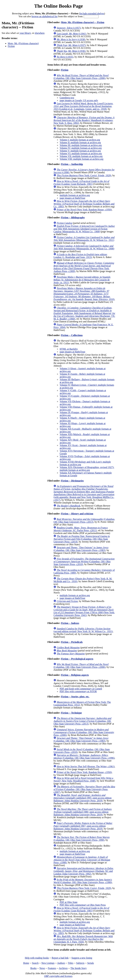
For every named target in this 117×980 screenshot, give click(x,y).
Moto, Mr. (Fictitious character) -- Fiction (83, 22)
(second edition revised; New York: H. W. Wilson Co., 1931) (83, 630)
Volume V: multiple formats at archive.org (80, 151)
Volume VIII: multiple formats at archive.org (81, 159)
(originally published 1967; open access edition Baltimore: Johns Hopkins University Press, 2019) (83, 826)
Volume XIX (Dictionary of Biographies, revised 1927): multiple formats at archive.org (87, 469)
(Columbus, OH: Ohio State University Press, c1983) (81, 549)
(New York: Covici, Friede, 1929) (84, 175)
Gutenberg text (67, 98)
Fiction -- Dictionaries (72, 481)
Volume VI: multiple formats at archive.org (81, 153)
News (42, 968)
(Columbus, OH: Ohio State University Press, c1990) (83, 881)
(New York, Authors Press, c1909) (84, 267)
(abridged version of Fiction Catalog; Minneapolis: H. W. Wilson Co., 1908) (84, 229)
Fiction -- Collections (72, 335)
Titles (71, 963)
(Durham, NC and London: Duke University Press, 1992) (84, 871)
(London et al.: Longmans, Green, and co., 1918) (83, 106)
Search (35, 963)
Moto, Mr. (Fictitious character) (23, 43)
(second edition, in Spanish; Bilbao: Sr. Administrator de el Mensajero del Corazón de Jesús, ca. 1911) (82, 280)
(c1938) (71, 39)
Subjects (80, 963)
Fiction (11, 46)
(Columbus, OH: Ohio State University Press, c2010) (84, 562)
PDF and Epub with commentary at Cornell (81, 689)
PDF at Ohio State (68, 902)
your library (25, 33)
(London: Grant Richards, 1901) (81, 183)
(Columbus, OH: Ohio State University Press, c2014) (82, 539)
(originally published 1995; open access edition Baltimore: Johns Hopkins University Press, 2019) (82, 798)
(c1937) (71, 45)
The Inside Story (79, 968)
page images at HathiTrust (72, 198)
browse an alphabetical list (44, 16)
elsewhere (40, 33)
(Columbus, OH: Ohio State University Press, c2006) (81, 77)
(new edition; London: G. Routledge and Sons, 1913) (80, 256)
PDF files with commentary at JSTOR (78, 691)
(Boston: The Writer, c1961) (86, 766)
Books (33, 968)
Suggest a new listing (82, 958)
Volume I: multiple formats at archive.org (80, 140)
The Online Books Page (58, 6)
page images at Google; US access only (79, 100)
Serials (91, 963)
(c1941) (71, 34)
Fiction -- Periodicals (72, 642)
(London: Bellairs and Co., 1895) (84, 204)
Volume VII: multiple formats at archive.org (81, 156)
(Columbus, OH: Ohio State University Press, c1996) (84, 757)
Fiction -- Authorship (72, 164)
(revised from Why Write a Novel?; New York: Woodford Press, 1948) (83, 779)
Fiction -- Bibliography (73, 218)
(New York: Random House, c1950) (84, 210)
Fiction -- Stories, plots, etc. (75, 697)
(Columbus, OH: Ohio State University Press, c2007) (84, 789)
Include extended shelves (92, 13)
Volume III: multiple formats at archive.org (81, 145)
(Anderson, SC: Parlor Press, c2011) (81, 529)
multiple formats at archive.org (75, 195)
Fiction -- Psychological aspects (77, 659)
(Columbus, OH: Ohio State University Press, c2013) (84, 520)
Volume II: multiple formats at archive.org (80, 142)
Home (26, 963)
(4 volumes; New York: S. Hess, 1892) (84, 120)
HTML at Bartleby (69, 349)
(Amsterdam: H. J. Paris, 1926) (83, 939)
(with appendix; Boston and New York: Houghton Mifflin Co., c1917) (84, 493)
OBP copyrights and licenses (58, 976)
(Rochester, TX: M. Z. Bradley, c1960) (84, 313)
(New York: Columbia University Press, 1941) (84, 611)
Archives (63, 968)
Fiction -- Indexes (70, 623)
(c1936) (71, 51)
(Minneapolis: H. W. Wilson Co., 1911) (84, 239)
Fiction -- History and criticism (77, 514)
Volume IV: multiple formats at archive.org (81, 148)
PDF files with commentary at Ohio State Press (83, 905)
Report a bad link (60, 958)
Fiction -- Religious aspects (75, 675)
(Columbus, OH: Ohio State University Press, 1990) (82, 839)
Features (52, 968)
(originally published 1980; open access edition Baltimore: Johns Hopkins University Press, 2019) (83, 812)
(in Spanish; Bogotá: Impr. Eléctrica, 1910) (84, 294)
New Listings (48, 963)
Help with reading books (37, 958)
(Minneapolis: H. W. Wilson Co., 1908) (84, 247)
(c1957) (69, 28)
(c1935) (65, 57)
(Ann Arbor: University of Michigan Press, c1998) (82, 860)
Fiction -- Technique (71, 713)
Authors (61, 963)
